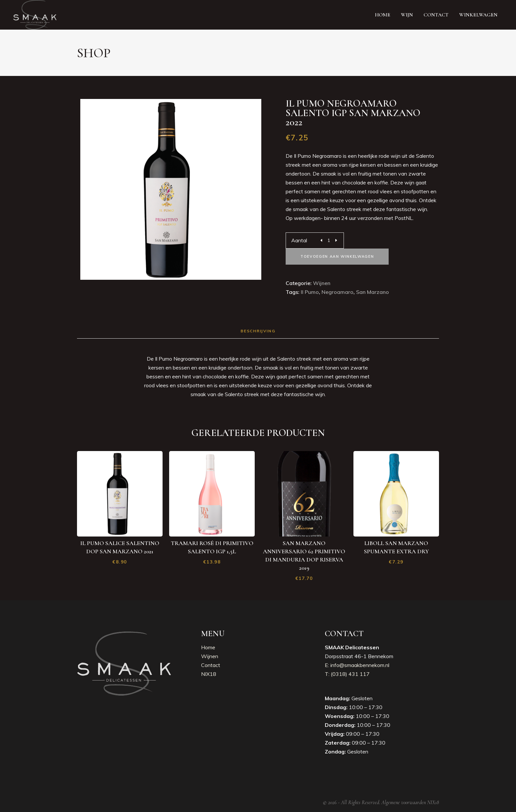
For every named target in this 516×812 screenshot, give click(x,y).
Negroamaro (337, 292)
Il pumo (310, 292)
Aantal (299, 240)
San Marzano (373, 292)
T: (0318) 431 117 (347, 674)
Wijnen (322, 283)
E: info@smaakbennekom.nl (357, 665)
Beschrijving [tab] (258, 331)
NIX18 (209, 674)
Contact (211, 665)
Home (208, 647)
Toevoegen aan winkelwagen (337, 256)
